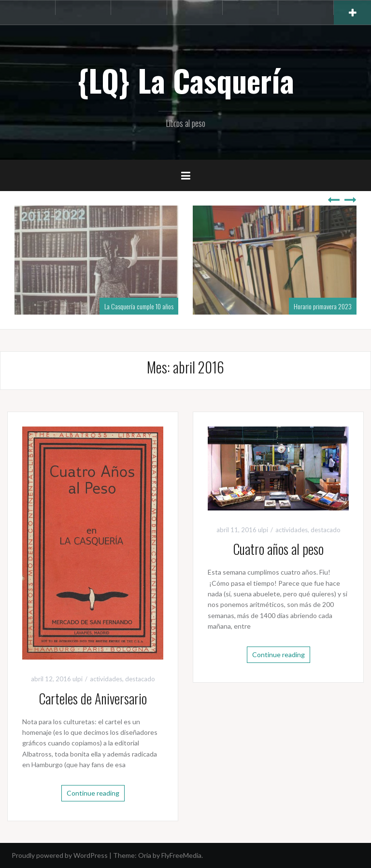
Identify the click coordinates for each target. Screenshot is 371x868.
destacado (140, 679)
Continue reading (93, 793)
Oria (145, 855)
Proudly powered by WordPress (60, 855)
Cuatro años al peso (278, 549)
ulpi (78, 679)
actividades (106, 679)
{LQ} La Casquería (186, 80)
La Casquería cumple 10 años (139, 306)
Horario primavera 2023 (323, 306)
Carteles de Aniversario (93, 698)
